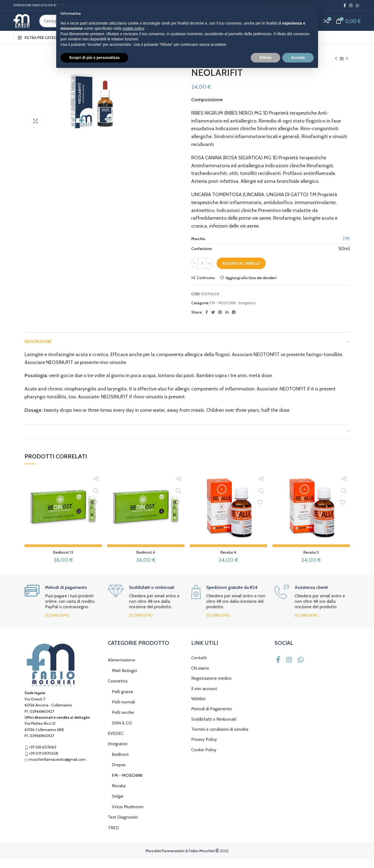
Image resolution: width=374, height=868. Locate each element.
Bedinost (120, 764)
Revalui (119, 795)
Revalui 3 (311, 562)
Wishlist (198, 708)
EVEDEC (116, 743)
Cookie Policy (204, 759)
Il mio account (204, 698)
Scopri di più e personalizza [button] (94, 853)
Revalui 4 (228, 562)
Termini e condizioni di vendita (220, 739)
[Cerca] (153, 26)
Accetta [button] (298, 853)
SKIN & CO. (122, 732)
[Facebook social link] (345, 6)
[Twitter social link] (213, 322)
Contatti (199, 667)
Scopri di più (57, 625)
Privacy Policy (204, 749)
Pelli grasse (122, 701)
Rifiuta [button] (265, 853)
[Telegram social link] (234, 322)
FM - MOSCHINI (241, 68)
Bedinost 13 (63, 562)
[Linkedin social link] (227, 322)
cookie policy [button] (133, 824)
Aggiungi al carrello (241, 273)
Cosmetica (118, 690)
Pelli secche (123, 722)
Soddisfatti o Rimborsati (214, 728)
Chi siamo (200, 677)
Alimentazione (122, 669)
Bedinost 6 (146, 562)
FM (346, 248)
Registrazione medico (211, 688)
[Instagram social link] (351, 6)
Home (197, 68)
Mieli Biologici (124, 680)
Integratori (215, 68)
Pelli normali (123, 712)
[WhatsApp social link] (357, 6)
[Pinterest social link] (220, 322)
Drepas (119, 774)
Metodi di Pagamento (212, 718)
